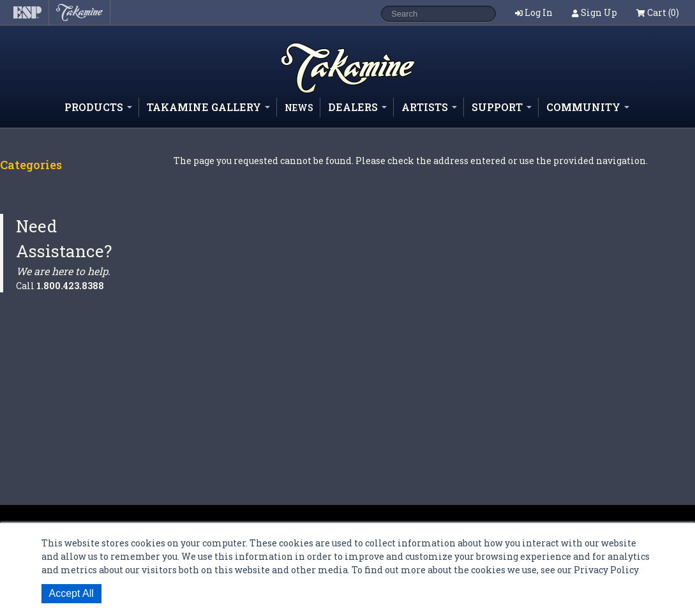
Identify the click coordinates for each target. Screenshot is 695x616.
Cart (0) (658, 12)
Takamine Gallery (208, 107)
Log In (539, 12)
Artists (429, 107)
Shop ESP (325, 92)
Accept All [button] (71, 593)
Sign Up (599, 12)
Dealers (357, 107)
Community (588, 107)
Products (98, 107)
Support (502, 107)
